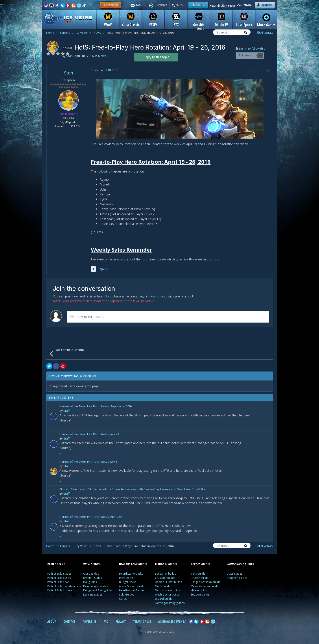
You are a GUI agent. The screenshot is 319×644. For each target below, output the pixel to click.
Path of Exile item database (64, 586)
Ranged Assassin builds (206, 582)
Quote (104, 269)
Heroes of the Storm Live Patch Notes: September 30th (96, 407)
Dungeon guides (237, 578)
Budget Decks (128, 582)
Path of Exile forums (60, 590)
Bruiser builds (200, 578)
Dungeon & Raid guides (98, 590)
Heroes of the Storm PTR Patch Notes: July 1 (88, 462)
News (99, 33)
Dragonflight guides (96, 586)
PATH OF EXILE (56, 564)
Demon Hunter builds (168, 582)
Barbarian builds (165, 574)
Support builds (200, 595)
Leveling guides (93, 595)
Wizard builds (164, 599)
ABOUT (52, 621)
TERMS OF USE (142, 621)
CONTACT (69, 621)
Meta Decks (126, 578)
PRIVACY (121, 621)
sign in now (148, 296)
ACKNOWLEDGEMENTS (172, 621)
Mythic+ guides (92, 578)
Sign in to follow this (252, 48)
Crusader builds (165, 578)
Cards (123, 599)
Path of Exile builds (59, 578)
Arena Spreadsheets (132, 586)
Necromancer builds (168, 590)
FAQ (106, 621)
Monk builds (163, 586)
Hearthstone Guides (132, 590)
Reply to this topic (156, 57)
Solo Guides (127, 595)
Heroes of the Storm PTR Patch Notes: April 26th (91, 517)
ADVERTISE (89, 621)
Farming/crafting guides (170, 603)
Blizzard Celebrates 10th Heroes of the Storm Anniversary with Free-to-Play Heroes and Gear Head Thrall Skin (133, 489)
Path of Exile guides (59, 574)
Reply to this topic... (87, 317)
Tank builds (198, 574)
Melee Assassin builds (205, 586)
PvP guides (90, 582)
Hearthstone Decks (131, 574)
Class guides (91, 574)
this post (212, 259)
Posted (104, 70)
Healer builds (199, 590)
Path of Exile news (58, 582)
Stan (68, 73)
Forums (67, 33)
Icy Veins (84, 33)
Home (52, 33)
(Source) (96, 232)
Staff (67, 411)
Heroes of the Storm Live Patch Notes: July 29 (89, 434)
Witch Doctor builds (167, 595)
